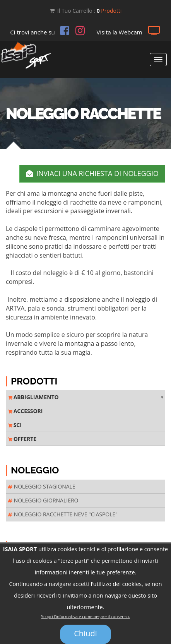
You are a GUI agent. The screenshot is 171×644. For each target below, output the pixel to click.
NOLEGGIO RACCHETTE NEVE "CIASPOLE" (63, 514)
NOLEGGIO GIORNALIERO (43, 500)
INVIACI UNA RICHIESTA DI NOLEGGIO (92, 173)
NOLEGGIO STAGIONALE (42, 486)
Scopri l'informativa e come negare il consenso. (85, 618)
